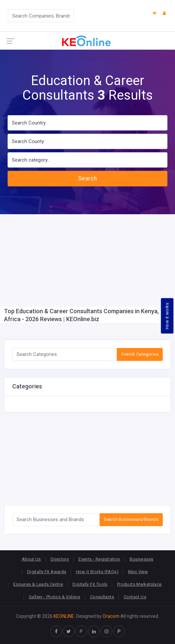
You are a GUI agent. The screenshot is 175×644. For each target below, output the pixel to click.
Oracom (111, 616)
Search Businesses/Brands (131, 519)
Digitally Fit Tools (90, 584)
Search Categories (140, 354)
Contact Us (135, 597)
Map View (138, 572)
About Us (31, 559)
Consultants (102, 597)
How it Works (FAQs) (97, 572)
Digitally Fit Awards (47, 572)
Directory (60, 559)
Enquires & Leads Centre (38, 584)
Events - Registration (99, 559)
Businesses (141, 559)
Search (87, 178)
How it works (167, 316)
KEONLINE (64, 616)
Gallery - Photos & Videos (55, 597)
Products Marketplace (139, 584)
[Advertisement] (87, 261)
